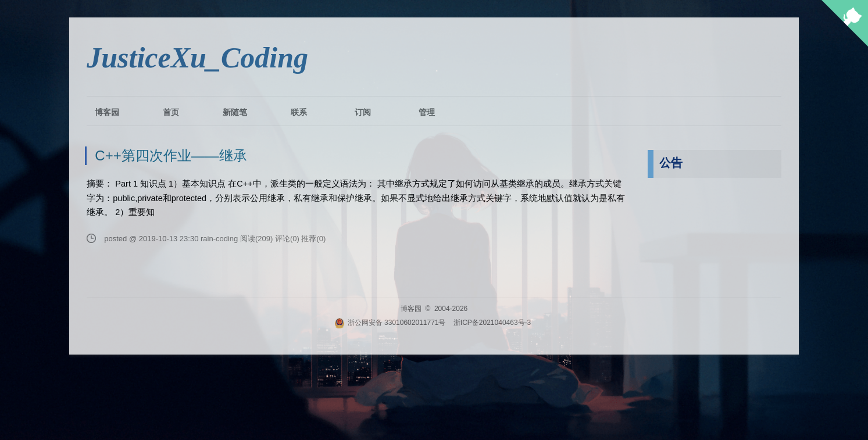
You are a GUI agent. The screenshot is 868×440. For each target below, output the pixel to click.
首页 (171, 112)
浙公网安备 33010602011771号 (390, 323)
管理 (427, 112)
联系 (299, 112)
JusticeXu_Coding (197, 58)
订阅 (363, 112)
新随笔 (235, 112)
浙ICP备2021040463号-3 (492, 323)
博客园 (107, 112)
